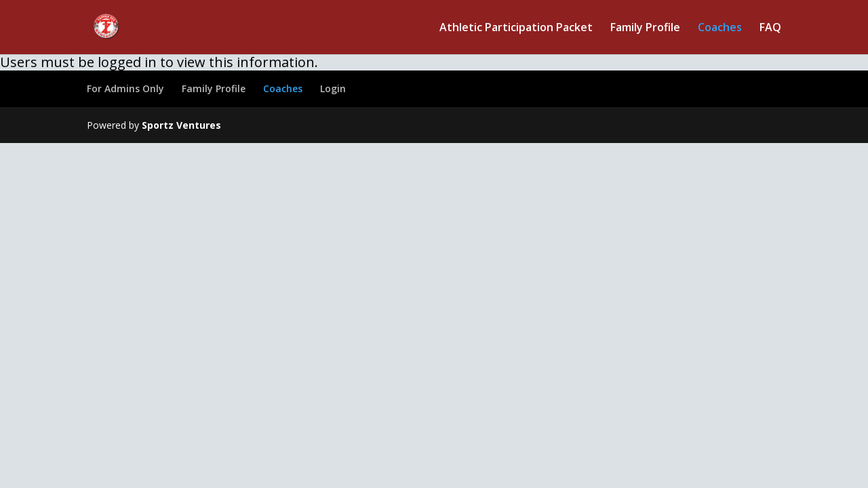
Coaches (720, 28)
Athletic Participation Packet (516, 28)
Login (333, 88)
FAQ (770, 28)
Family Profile (645, 28)
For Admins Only (125, 88)
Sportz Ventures (181, 125)
